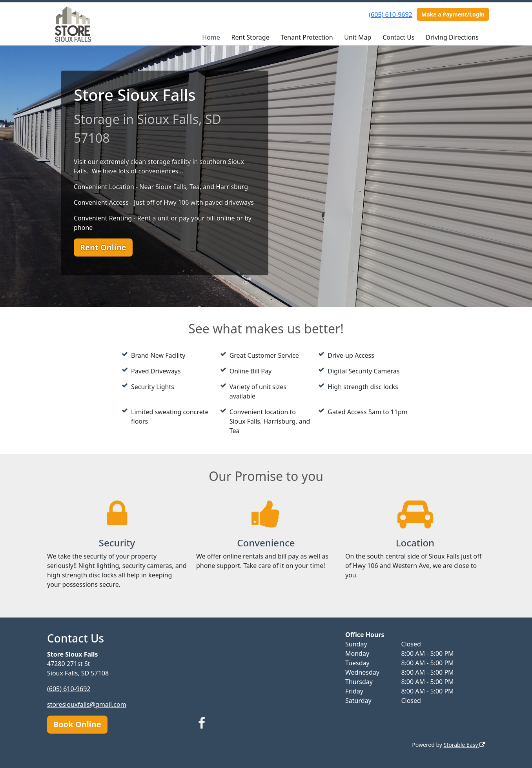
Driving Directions (452, 37)
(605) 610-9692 (390, 15)
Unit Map (358, 37)
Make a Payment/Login (453, 14)
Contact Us (398, 37)
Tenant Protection (307, 37)
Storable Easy (464, 745)
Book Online (77, 724)
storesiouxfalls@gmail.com (87, 704)
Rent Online (103, 247)
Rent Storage (251, 37)
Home (211, 37)
